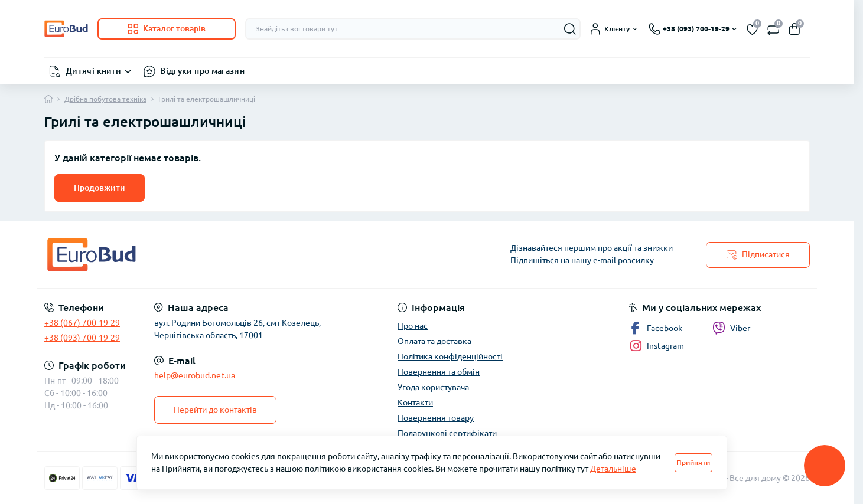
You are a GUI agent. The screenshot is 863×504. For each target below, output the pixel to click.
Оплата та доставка (434, 341)
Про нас (413, 326)
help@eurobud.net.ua (195, 375)
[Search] (570, 29)
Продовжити (100, 188)
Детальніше (613, 469)
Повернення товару (436, 418)
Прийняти (693, 462)
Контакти (415, 402)
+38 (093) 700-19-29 (82, 338)
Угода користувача (433, 387)
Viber (731, 328)
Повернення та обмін (439, 372)
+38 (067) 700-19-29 (82, 323)
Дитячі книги (93, 71)
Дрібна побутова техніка (105, 99)
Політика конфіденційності (450, 356)
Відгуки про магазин (202, 71)
